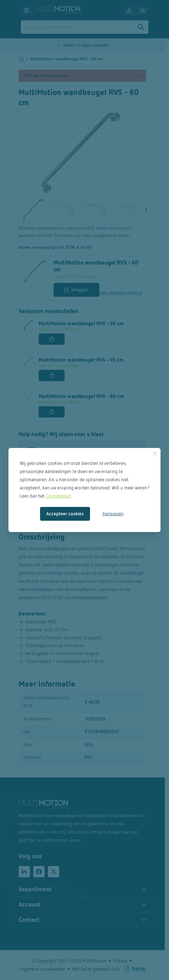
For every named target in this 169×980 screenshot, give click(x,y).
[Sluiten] (155, 454)
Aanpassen (113, 514)
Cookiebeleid (58, 496)
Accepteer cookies (65, 514)
